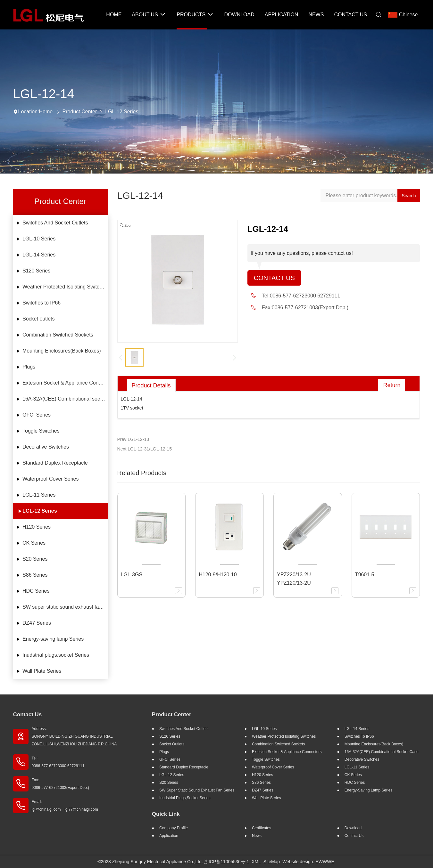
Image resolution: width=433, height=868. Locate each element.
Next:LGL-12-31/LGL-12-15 (145, 449)
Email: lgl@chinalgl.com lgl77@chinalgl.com (65, 806)
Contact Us (274, 278)
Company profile (174, 828)
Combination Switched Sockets (58, 335)
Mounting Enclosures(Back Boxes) (62, 351)
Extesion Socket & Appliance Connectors (65, 383)
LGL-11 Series (39, 495)
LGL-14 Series (39, 255)
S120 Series (36, 271)
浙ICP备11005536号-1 (227, 862)
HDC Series (36, 591)
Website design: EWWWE (308, 862)
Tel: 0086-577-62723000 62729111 (58, 762)
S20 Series (35, 559)
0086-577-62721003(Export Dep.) (310, 308)
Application (169, 836)
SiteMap (272, 862)
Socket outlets (39, 319)
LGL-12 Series (122, 112)
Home (46, 112)
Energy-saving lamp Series (53, 639)
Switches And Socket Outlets (55, 223)
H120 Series (37, 527)
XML (256, 862)
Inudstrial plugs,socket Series (56, 655)
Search (409, 196)
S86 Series (35, 575)
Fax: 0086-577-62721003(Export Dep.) (60, 784)
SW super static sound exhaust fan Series (65, 607)
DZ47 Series (37, 623)
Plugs (29, 367)
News (257, 836)
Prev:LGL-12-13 (133, 439)
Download (353, 828)
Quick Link (166, 814)
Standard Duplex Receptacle (55, 463)
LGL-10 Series (39, 239)
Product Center (80, 112)
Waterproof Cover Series (50, 479)
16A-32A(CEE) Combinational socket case (65, 399)
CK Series (34, 543)
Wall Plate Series (42, 671)
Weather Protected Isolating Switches (65, 287)
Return (392, 385)
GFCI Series (37, 415)
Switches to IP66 (42, 303)
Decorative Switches (46, 447)
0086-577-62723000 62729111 (305, 296)
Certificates (262, 828)
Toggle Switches (41, 431)
